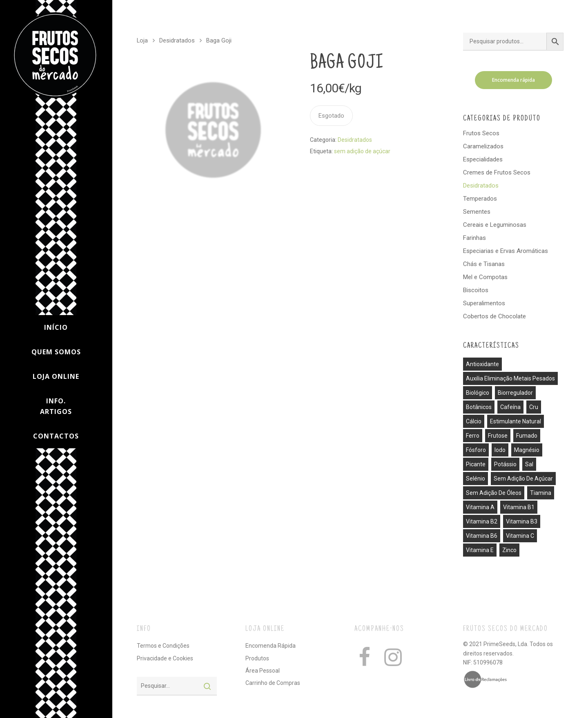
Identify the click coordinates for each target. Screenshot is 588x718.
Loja (142, 40)
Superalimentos (484, 303)
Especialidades (483, 159)
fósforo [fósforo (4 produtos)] (476, 450)
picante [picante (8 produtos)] (476, 464)
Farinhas (474, 238)
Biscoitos (476, 290)
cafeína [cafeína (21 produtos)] (510, 407)
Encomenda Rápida (271, 646)
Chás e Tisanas (484, 264)
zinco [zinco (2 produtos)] (509, 550)
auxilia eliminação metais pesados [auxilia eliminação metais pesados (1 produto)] (510, 378)
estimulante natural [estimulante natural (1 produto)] (516, 421)
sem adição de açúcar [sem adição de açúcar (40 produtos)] (523, 479)
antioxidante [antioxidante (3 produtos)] (482, 364)
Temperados (480, 199)
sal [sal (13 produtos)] (529, 464)
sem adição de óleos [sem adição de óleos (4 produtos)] (494, 493)
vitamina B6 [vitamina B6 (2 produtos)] (482, 536)
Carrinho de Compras (273, 683)
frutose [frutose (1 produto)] (498, 436)
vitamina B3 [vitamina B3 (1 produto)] (522, 521)
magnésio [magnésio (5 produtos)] (527, 450)
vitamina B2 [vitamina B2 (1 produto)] (482, 521)
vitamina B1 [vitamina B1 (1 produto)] (519, 507)
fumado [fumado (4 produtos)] (527, 436)
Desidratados (177, 40)
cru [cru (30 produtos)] (534, 407)
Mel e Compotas (485, 277)
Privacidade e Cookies (165, 658)
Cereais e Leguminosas (495, 225)
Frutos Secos (481, 133)
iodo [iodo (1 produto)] (500, 450)
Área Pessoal (263, 671)
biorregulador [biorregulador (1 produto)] (515, 393)
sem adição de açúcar (362, 151)
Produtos (257, 658)
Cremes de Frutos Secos (497, 172)
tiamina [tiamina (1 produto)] (541, 493)
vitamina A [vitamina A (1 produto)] (480, 507)
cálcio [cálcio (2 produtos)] (474, 421)
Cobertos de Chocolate (494, 316)
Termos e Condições (163, 646)
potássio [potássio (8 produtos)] (505, 464)
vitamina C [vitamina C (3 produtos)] (520, 536)
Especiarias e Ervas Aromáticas (506, 251)
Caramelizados (483, 146)
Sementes (477, 212)
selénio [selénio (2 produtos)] (476, 479)
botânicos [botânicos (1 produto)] (479, 407)
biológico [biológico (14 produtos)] (478, 393)
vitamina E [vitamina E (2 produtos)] (480, 550)
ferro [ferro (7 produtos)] (473, 436)
